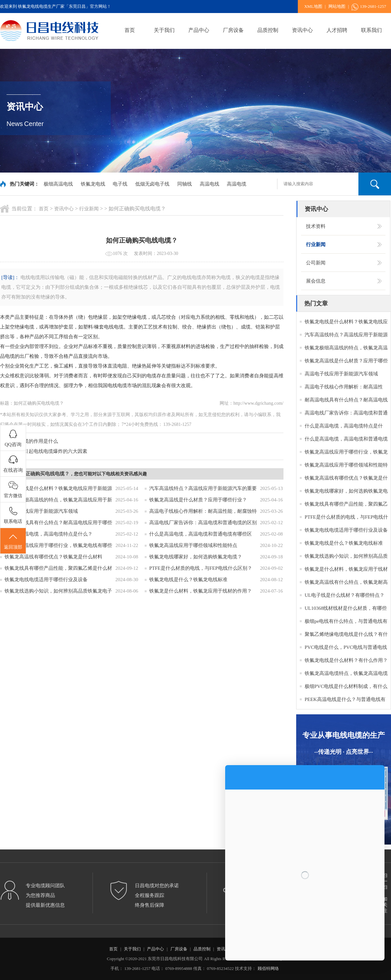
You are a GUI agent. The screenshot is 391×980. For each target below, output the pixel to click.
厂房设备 (233, 30)
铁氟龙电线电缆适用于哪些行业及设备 (46, 580)
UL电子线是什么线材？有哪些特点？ (345, 595)
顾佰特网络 (268, 968)
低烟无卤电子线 (152, 184)
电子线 (120, 184)
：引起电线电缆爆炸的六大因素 (53, 451)
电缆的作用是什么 (38, 441)
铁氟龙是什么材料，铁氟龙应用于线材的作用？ (201, 591)
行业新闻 (89, 209)
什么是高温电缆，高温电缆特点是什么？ (49, 534)
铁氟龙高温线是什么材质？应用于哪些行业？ (198, 500)
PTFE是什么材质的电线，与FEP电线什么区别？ (201, 568)
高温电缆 (237, 184)
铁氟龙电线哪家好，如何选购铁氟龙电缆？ (196, 557)
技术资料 (316, 226)
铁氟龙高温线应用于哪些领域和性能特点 (193, 545)
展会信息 (316, 281)
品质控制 (268, 30)
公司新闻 (316, 263)
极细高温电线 (58, 184)
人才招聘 (337, 30)
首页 (130, 30)
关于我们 (164, 30)
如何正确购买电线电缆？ (43, 474)
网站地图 (337, 6)
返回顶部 (13, 541)
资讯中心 (302, 30)
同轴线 (185, 184)
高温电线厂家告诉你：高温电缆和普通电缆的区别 (203, 523)
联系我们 (371, 30)
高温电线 (210, 184)
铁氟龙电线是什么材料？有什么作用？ (346, 660)
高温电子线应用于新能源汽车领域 (41, 511)
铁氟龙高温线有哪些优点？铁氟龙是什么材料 (53, 557)
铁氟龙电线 (93, 184)
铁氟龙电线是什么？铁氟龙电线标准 (188, 580)
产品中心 (199, 30)
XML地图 (313, 6)
